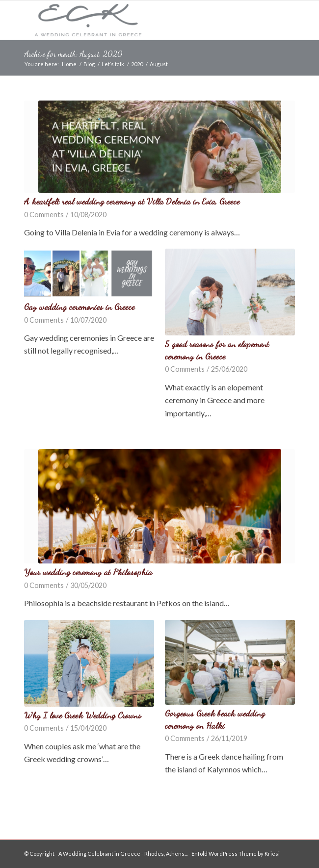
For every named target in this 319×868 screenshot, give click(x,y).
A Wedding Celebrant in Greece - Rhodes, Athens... (123, 854)
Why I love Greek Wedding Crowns (83, 715)
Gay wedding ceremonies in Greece (79, 307)
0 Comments (44, 215)
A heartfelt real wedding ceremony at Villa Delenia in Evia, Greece (132, 201)
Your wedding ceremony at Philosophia (88, 572)
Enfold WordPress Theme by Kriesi (236, 854)
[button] (160, 147)
